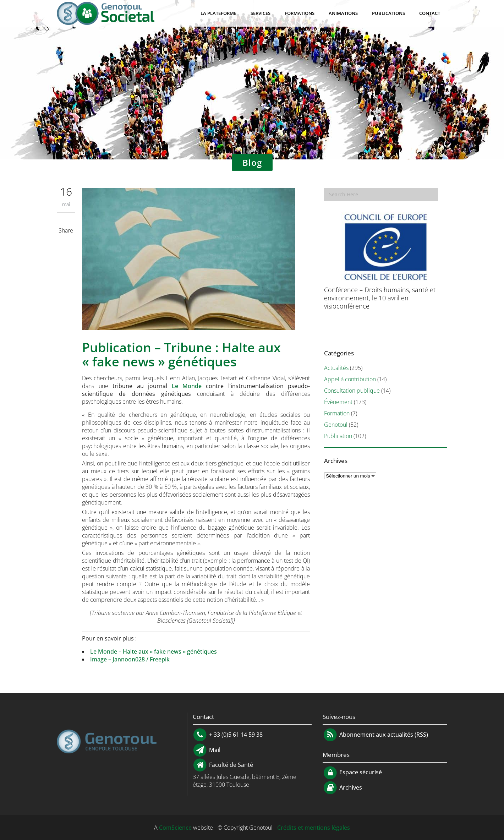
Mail (214, 749)
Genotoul (336, 425)
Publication (338, 436)
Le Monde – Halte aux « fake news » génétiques (154, 651)
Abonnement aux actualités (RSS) (375, 735)
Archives (350, 787)
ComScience (175, 828)
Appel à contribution (350, 379)
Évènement (338, 402)
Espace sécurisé (352, 772)
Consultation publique (352, 391)
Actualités (336, 368)
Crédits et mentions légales (314, 828)
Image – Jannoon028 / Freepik (130, 659)
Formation (337, 413)
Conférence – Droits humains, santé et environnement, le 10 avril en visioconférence (380, 298)
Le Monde (187, 386)
